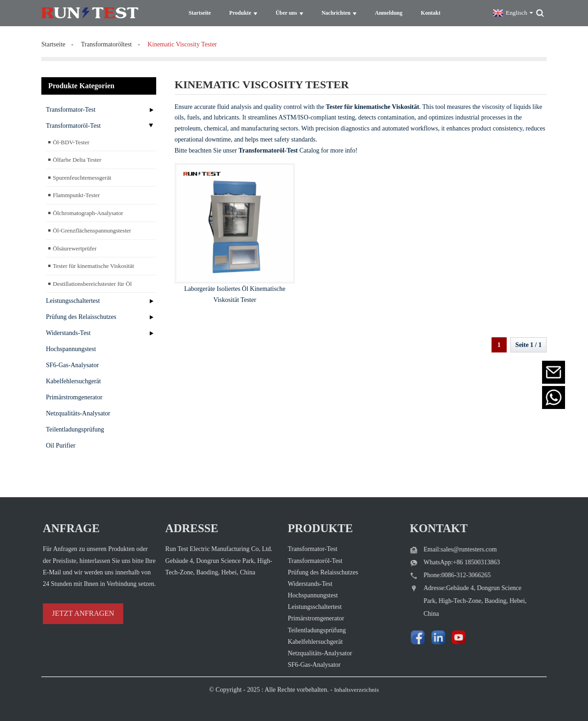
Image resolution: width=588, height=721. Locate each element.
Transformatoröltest (106, 44)
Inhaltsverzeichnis (356, 700)
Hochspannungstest (71, 349)
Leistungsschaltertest (73, 300)
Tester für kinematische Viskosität (93, 265)
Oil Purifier (61, 445)
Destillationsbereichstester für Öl (92, 283)
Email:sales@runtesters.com (443, 548)
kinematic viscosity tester (182, 44)
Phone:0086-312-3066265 (440, 574)
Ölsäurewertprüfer (75, 248)
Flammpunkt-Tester (76, 195)
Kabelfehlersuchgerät (73, 381)
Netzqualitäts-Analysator (78, 413)
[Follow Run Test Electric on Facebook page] (400, 636)
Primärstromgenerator (74, 397)
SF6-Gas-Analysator (72, 365)
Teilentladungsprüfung (75, 429)
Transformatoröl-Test (73, 125)
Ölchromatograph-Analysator (88, 213)
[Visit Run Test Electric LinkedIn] (418, 636)
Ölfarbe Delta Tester (77, 159)
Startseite (53, 44)
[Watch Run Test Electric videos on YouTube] (436, 636)
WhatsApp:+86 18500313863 (445, 561)
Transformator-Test (71, 109)
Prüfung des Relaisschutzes (81, 316)
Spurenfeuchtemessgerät (82, 177)
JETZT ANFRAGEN (68, 612)
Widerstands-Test (68, 332)
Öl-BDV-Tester (71, 142)
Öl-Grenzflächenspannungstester (92, 230)
